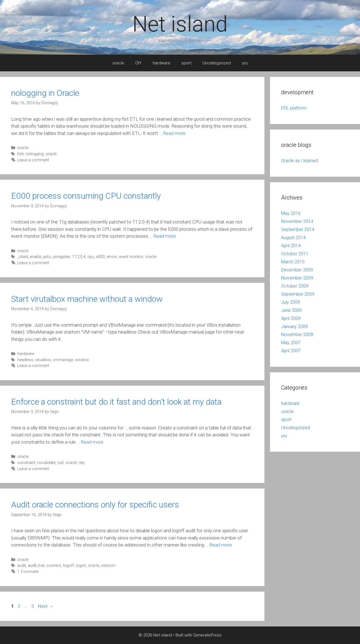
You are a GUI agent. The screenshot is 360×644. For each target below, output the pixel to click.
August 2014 (293, 238)
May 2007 (291, 343)
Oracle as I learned (300, 161)
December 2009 (297, 270)
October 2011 (295, 254)
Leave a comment (33, 160)
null (60, 463)
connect (54, 566)
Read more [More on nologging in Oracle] (174, 133)
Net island (180, 24)
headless (25, 360)
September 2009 (298, 294)
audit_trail (36, 566)
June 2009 (291, 310)
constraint (26, 463)
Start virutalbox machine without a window (87, 299)
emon (112, 257)
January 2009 (295, 326)
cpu (91, 257)
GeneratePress (207, 635)
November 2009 (297, 278)
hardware (161, 63)
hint (20, 154)
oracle (118, 63)
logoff (68, 566)
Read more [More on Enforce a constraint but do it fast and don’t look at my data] (92, 442)
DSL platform (294, 108)
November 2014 (297, 221)
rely (82, 463)
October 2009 (295, 286)
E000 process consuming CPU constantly (86, 196)
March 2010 (293, 262)
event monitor (131, 257)
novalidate (46, 463)
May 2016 (291, 213)
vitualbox (43, 360)
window (82, 360)
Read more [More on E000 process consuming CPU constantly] (165, 236)
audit (22, 566)
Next (46, 606)
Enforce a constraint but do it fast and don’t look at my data (116, 402)
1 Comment (28, 572)
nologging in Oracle (45, 93)
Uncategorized (217, 63)
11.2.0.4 (79, 257)
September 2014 (298, 229)
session (108, 566)
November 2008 (297, 335)
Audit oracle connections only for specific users (95, 505)
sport (186, 63)
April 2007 (291, 351)
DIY (138, 63)
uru (245, 63)
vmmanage (63, 360)
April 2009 (291, 318)
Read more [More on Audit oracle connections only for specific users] (221, 545)
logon (81, 566)
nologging (35, 154)
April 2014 (291, 246)
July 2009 (291, 302)
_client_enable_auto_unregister (44, 257)
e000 (100, 257)
